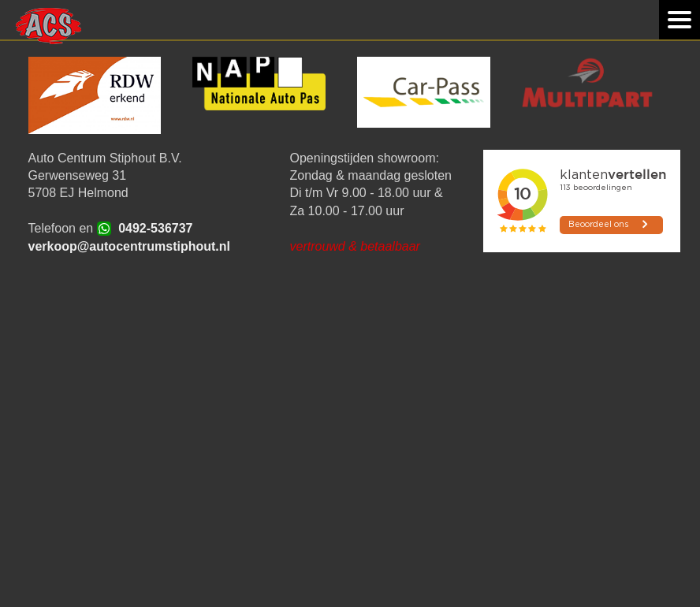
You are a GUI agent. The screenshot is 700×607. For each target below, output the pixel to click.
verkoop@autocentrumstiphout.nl (130, 246)
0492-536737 (155, 228)
